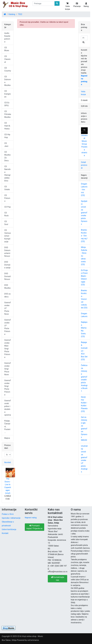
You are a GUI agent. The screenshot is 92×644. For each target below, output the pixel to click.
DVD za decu (7, 295)
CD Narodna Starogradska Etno (7, 174)
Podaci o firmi (8, 514)
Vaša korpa (67, 6)
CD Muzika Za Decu (7, 156)
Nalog (86, 5)
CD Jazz (6, 145)
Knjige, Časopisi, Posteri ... (7, 426)
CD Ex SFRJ (7, 104)
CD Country (8, 69)
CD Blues (7, 49)
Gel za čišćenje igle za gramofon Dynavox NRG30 (84, 429)
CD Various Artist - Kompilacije (8, 236)
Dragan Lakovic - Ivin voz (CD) (84, 190)
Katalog (12, 14)
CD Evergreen (7, 94)
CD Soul (6, 223)
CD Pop (7, 207)
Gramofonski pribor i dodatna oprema (8, 408)
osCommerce (33, 640)
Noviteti (8, 462)
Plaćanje (77, 5)
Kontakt (5, 533)
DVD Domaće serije (7, 265)
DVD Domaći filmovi (8, 276)
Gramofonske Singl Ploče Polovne (7, 388)
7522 (20, 14)
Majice (7, 438)
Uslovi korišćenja (9, 529)
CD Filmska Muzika (8, 114)
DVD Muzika (7, 287)
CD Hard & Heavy (7, 126)
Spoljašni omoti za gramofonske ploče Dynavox (84, 213)
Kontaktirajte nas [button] (57, 579)
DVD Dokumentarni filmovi (7, 252)
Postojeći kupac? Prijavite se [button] (34, 527)
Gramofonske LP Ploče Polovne (7, 327)
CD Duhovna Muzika (8, 81)
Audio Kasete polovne (7, 37)
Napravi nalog (31, 518)
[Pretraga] (44, 3)
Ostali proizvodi (84, 165)
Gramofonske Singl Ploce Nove (7, 369)
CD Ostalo (7, 188)
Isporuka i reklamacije (11, 518)
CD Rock (6, 214)
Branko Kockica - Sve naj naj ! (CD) (84, 236)
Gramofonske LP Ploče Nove (7, 308)
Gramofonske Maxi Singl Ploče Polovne (7, 349)
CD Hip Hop (7, 136)
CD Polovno (7, 198)
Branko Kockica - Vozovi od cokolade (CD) (84, 299)
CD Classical (7, 59)
